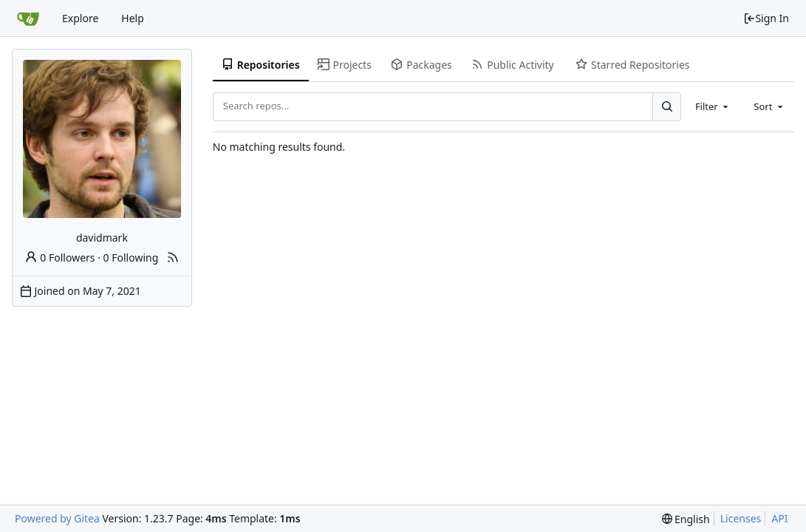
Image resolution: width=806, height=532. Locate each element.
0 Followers (60, 258)
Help (133, 18)
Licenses (741, 518)
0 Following (131, 258)
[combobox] (713, 106)
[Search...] (666, 106)
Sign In (766, 18)
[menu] (686, 519)
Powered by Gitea (57, 518)
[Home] (28, 18)
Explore (80, 18)
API (779, 518)
